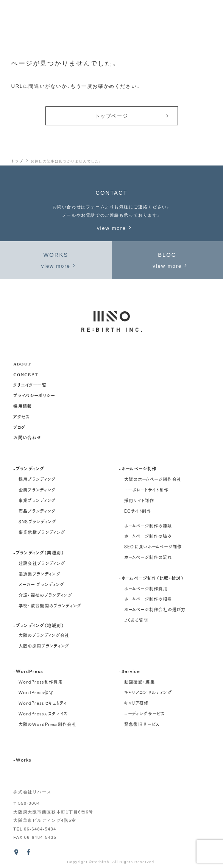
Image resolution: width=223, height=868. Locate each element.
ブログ (19, 427)
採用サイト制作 (139, 500)
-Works (22, 759)
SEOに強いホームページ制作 (153, 546)
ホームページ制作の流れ (148, 557)
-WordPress (28, 671)
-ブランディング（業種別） (39, 552)
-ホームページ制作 (138, 468)
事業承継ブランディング (42, 532)
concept (26, 374)
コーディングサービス (144, 713)
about (22, 363)
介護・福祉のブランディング (46, 595)
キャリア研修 (136, 703)
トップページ (133, 116)
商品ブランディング (37, 511)
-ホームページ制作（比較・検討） (151, 578)
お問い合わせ (27, 437)
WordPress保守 (36, 692)
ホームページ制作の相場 (148, 599)
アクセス (21, 416)
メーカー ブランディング (42, 584)
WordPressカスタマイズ (43, 713)
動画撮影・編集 (140, 682)
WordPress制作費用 (41, 682)
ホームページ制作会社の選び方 (155, 609)
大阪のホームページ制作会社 (153, 479)
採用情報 (23, 406)
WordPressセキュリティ (43, 703)
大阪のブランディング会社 (44, 635)
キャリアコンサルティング (148, 692)
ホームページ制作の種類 (148, 526)
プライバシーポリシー (34, 395)
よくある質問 (136, 620)
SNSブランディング (37, 521)
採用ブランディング (37, 479)
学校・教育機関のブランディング (50, 606)
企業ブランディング (37, 490)
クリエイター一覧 (30, 385)
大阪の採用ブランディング (44, 646)
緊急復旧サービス (142, 724)
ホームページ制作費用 (146, 589)
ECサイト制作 (138, 511)
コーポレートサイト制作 (147, 490)
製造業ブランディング (40, 574)
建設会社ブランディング (42, 563)
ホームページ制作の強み (148, 536)
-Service (129, 671)
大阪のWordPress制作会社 (48, 724)
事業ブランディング (37, 500)
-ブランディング (29, 468)
